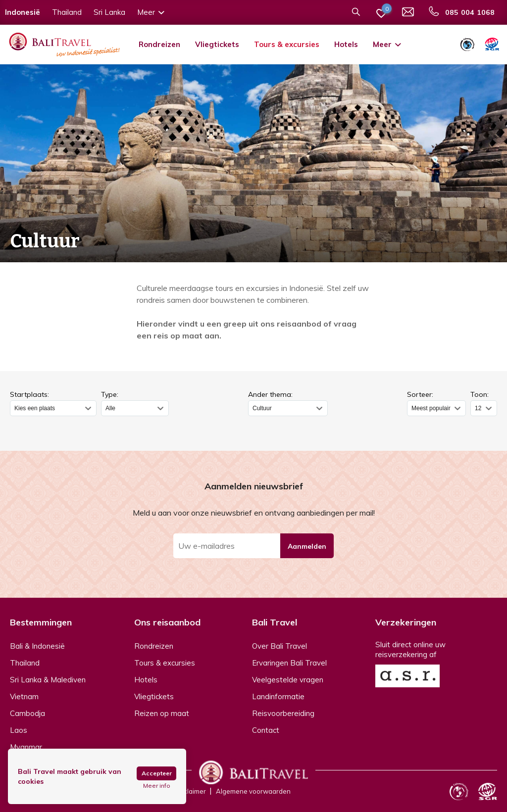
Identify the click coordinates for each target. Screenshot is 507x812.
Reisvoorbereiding (283, 713)
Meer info (157, 786)
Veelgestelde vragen (288, 680)
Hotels (346, 44)
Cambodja (27, 713)
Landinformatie (278, 696)
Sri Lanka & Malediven (48, 680)
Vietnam (24, 696)
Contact (266, 730)
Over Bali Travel (279, 646)
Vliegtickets (217, 44)
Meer (388, 44)
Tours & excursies (287, 44)
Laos (19, 730)
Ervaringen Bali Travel (289, 663)
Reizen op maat (162, 713)
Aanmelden (307, 546)
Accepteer (157, 773)
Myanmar (26, 747)
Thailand (25, 663)
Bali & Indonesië (37, 646)
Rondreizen (159, 44)
